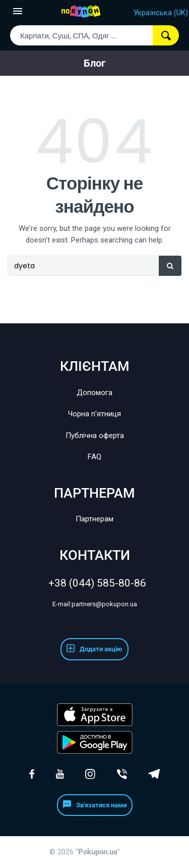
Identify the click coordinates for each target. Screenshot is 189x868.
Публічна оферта (95, 436)
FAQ (94, 457)
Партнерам (94, 519)
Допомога (94, 393)
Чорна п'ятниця (94, 414)
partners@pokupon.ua (95, 604)
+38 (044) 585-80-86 (94, 583)
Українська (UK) (161, 13)
